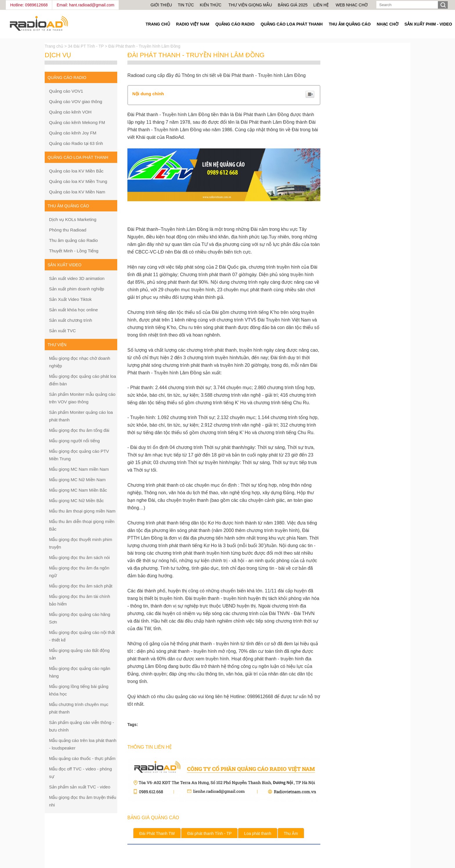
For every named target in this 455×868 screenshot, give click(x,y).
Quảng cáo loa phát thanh (292, 24)
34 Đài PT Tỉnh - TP (86, 46)
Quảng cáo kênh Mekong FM (77, 122)
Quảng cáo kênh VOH (70, 112)
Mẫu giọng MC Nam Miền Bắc (78, 490)
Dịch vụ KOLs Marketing (73, 219)
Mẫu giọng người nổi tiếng (74, 441)
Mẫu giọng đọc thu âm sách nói (79, 557)
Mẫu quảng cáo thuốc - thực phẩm (82, 758)
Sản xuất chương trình (71, 320)
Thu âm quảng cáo (350, 24)
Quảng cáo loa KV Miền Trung (78, 181)
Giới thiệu (161, 5)
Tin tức (186, 5)
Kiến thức (211, 5)
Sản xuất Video (65, 265)
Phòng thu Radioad (68, 230)
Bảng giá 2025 (292, 5)
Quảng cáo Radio (235, 24)
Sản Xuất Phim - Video (428, 24)
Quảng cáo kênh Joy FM (73, 133)
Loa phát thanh (258, 833)
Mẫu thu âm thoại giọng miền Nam (82, 511)
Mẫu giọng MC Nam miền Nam (79, 469)
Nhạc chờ (387, 24)
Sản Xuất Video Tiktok (70, 299)
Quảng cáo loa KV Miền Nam (77, 192)
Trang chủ (55, 46)
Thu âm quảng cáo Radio (73, 240)
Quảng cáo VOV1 (66, 91)
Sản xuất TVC (62, 331)
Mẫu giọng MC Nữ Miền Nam (77, 480)
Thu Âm (291, 833)
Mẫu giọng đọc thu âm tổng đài (79, 430)
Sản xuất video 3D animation (77, 278)
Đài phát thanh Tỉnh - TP (209, 833)
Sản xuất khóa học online (73, 310)
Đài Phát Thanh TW (157, 833)
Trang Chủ (158, 24)
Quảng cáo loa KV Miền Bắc (76, 171)
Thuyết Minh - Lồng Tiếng (74, 251)
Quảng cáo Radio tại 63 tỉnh (76, 143)
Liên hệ (321, 5)
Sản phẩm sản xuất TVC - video (80, 787)
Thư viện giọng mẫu (250, 5)
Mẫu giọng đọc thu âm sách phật (81, 586)
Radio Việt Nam (193, 24)
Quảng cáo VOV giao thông (76, 101)
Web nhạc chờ (352, 5)
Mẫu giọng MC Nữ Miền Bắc (76, 501)
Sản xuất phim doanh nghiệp (77, 289)
